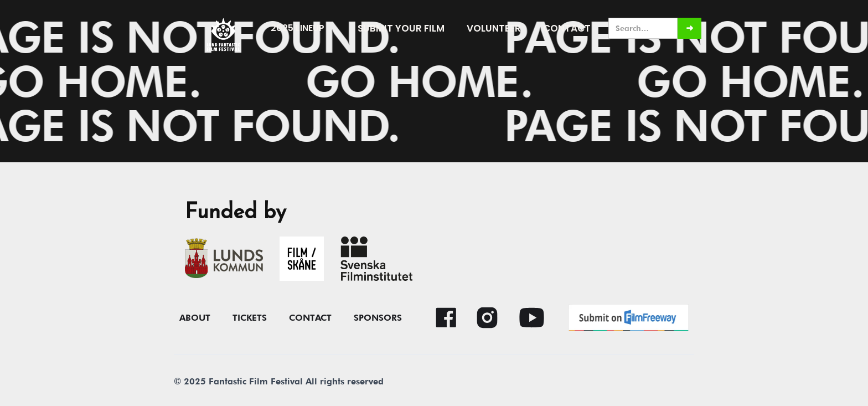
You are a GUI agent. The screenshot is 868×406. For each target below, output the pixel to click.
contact (310, 318)
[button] (303, 28)
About (195, 318)
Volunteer (494, 28)
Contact (567, 28)
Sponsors (378, 318)
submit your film (401, 28)
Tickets (250, 318)
